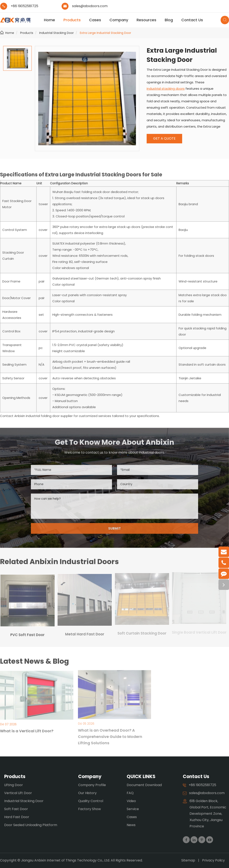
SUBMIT (114, 531)
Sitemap (188, 860)
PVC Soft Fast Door (27, 632)
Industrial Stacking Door (57, 33)
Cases (95, 20)
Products (72, 20)
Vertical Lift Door (18, 793)
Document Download (144, 785)
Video (131, 801)
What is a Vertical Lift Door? (27, 728)
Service (133, 809)
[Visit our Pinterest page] (202, 840)
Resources (146, 20)
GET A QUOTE (164, 138)
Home (49, 20)
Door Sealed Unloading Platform (31, 825)
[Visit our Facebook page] (186, 840)
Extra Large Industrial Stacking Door (105, 33)
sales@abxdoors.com (90, 6)
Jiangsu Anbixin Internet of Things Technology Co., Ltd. (66, 860)
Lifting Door (14, 785)
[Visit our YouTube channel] (210, 840)
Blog (169, 20)
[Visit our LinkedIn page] (194, 840)
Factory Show (89, 809)
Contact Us (192, 20)
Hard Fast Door (17, 817)
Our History (87, 793)
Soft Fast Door (16, 809)
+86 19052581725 (24, 6)
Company (119, 20)
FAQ (130, 793)
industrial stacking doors (166, 89)
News (131, 825)
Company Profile (92, 785)
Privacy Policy (213, 860)
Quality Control (91, 801)
